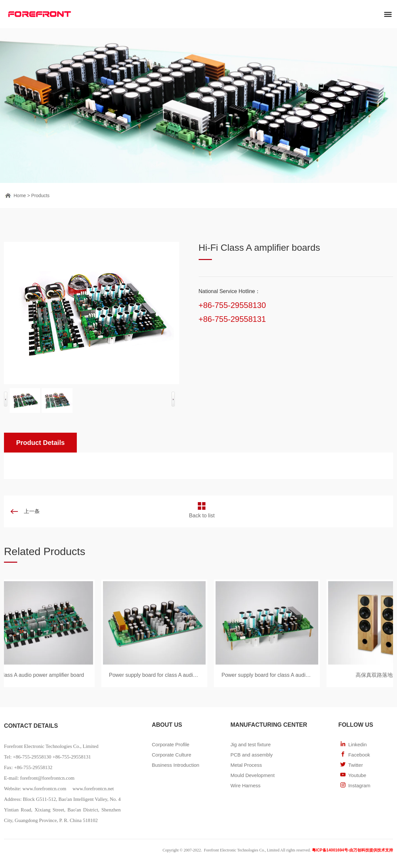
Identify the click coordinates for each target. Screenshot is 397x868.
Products (40, 195)
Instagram (359, 785)
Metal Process (246, 765)
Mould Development (252, 775)
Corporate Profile (170, 744)
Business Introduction (175, 765)
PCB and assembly (252, 755)
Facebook (359, 755)
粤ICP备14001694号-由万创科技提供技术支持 (352, 850)
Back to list (202, 516)
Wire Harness (246, 785)
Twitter (356, 765)
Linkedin (358, 744)
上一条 (32, 511)
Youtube (357, 775)
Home (20, 195)
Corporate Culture (171, 755)
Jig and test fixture (251, 744)
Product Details (41, 443)
